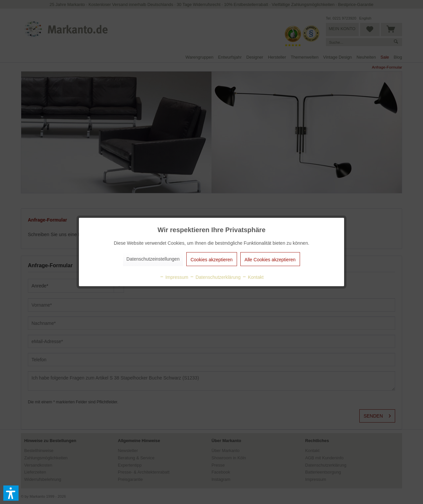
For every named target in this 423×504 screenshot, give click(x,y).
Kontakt (253, 277)
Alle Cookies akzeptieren (270, 260)
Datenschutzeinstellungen (153, 259)
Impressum (174, 277)
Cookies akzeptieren (212, 260)
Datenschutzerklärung (215, 277)
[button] (11, 493)
